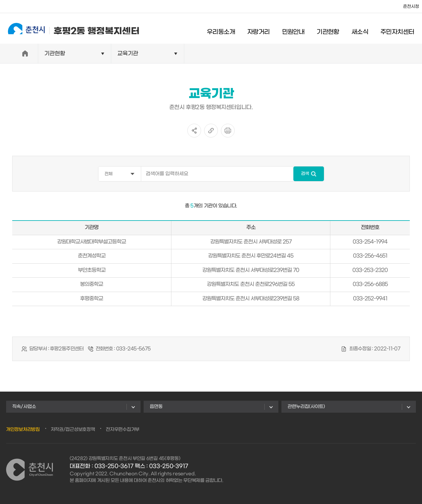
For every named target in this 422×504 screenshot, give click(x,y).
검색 (305, 174)
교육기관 (128, 54)
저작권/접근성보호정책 (73, 429)
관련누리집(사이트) (306, 407)
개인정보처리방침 (23, 429)
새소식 (364, 29)
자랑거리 (263, 29)
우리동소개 (226, 29)
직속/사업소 (24, 407)
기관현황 (333, 29)
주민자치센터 (402, 29)
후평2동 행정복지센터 (69, 28)
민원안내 (298, 29)
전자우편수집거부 (123, 429)
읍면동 (156, 407)
